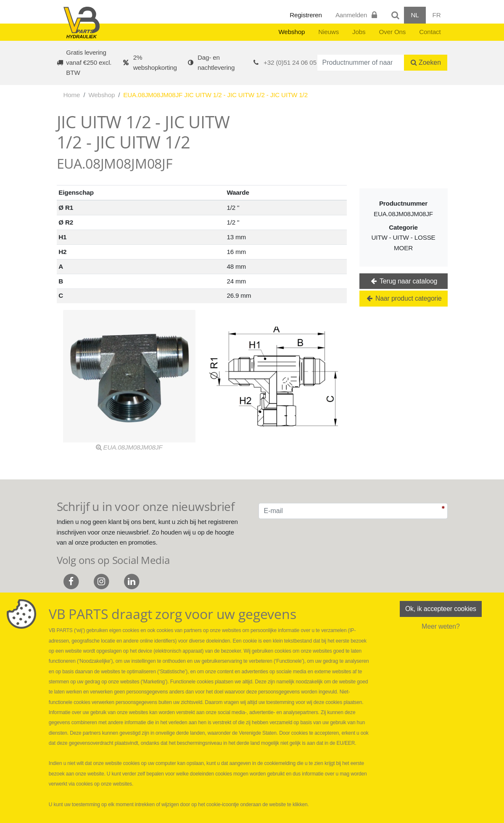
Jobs (359, 32)
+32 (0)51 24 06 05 (290, 62)
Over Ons (393, 32)
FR (437, 15)
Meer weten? (441, 626)
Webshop (292, 32)
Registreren (306, 15)
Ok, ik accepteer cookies (441, 609)
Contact (430, 32)
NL (415, 15)
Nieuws (329, 32)
